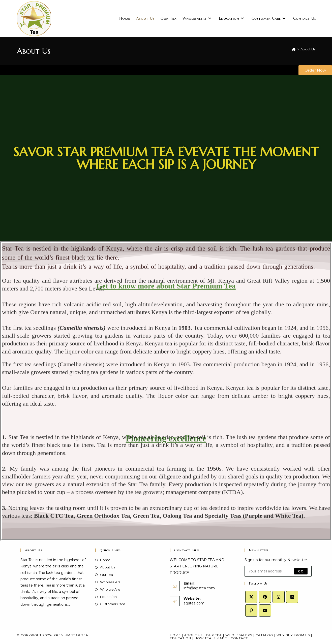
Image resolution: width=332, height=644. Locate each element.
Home (105, 560)
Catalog (264, 635)
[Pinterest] (251, 610)
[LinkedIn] (292, 597)
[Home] (294, 49)
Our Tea (107, 575)
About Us (308, 49)
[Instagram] (279, 597)
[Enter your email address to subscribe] (278, 571)
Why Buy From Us (293, 635)
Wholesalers (110, 582)
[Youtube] (265, 610)
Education (108, 597)
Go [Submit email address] (301, 571)
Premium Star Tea (71, 635)
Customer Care (113, 604)
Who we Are (110, 589)
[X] (251, 597)
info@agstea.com (199, 588)
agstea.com (194, 603)
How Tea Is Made (211, 638)
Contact (239, 638)
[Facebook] (265, 597)
